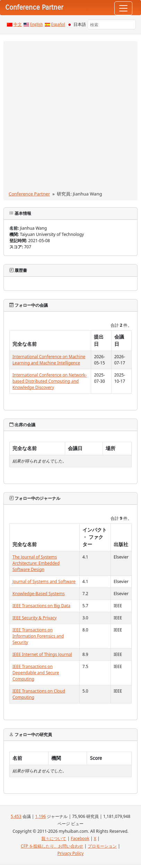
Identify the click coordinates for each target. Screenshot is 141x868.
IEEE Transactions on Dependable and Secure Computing (36, 673)
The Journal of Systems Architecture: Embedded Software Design (36, 563)
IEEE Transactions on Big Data (41, 606)
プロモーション (102, 846)
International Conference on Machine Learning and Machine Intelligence (49, 360)
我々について (54, 838)
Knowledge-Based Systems (39, 594)
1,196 (41, 816)
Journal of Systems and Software (44, 581)
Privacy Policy (71, 853)
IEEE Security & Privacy (34, 618)
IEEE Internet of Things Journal (42, 654)
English (37, 25)
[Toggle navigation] (123, 8)
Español (58, 25)
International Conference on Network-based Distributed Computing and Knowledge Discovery (50, 381)
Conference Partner (29, 194)
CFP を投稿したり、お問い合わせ (52, 846)
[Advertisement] (70, 117)
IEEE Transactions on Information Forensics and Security (38, 636)
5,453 (16, 816)
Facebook (80, 838)
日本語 (80, 25)
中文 (18, 25)
